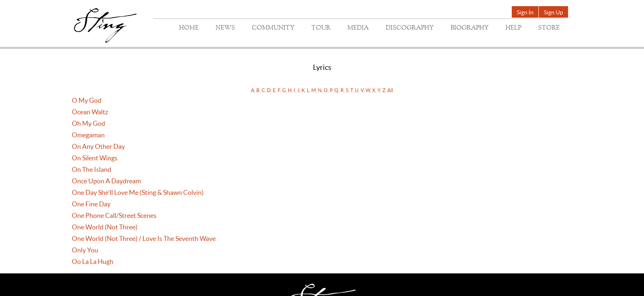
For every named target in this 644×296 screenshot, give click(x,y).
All (390, 90)
